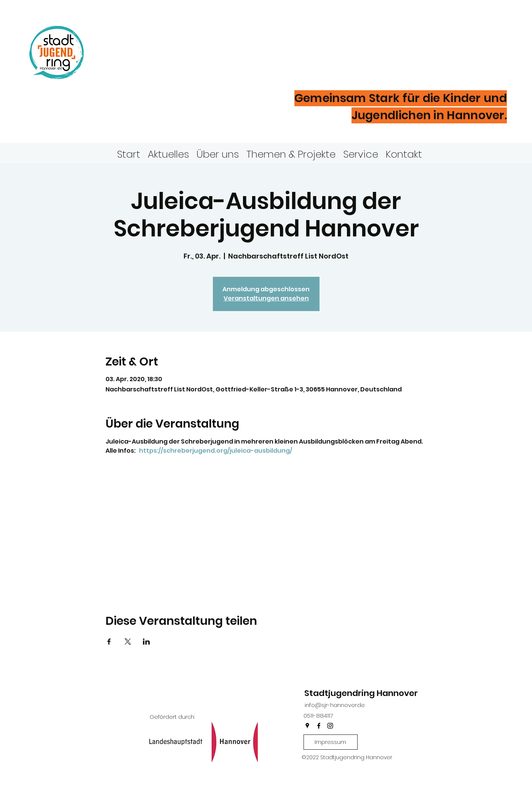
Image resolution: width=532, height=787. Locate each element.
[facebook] (319, 726)
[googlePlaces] (307, 726)
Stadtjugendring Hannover (361, 693)
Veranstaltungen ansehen (266, 298)
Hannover (145, 64)
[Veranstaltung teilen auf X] (128, 642)
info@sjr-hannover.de (335, 705)
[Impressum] (331, 742)
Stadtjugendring (176, 40)
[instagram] (330, 726)
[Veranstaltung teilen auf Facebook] (109, 642)
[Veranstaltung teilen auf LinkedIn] (146, 642)
